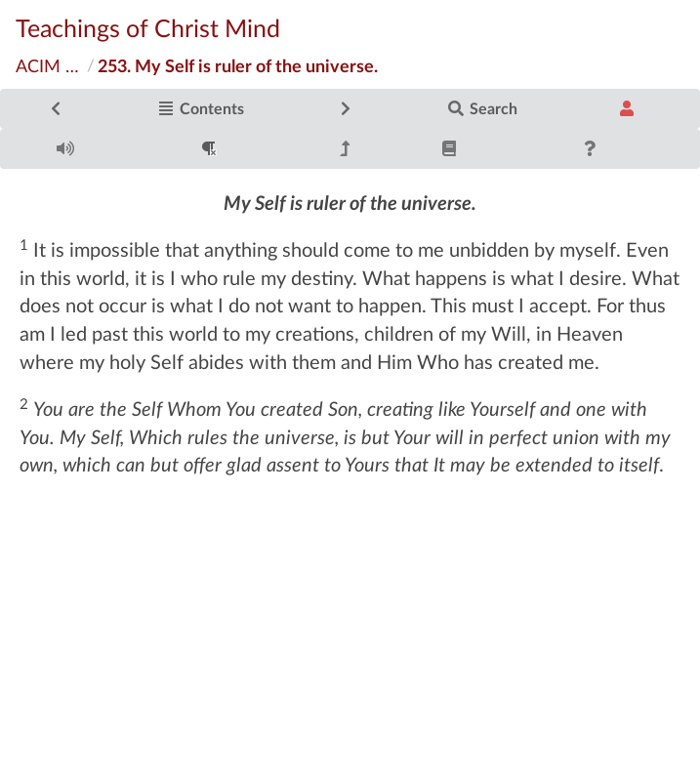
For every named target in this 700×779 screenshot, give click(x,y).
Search (482, 108)
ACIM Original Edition (50, 65)
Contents (201, 108)
